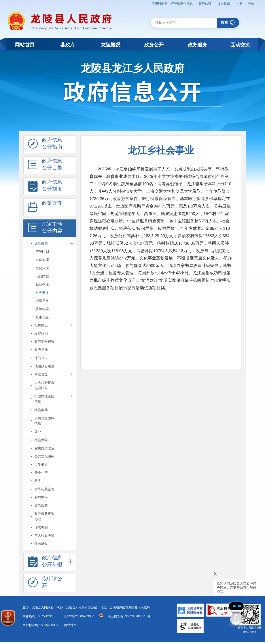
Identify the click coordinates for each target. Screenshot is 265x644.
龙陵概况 (111, 45)
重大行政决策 (44, 535)
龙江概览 (41, 243)
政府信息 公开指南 (45, 145)
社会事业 (42, 292)
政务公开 (154, 45)
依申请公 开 (45, 583)
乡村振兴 (41, 497)
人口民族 (42, 276)
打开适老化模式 (182, 4)
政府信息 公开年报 (45, 562)
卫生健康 (41, 464)
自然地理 (42, 260)
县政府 (68, 45)
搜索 (228, 23)
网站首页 (25, 45)
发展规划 (41, 333)
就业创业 (42, 284)
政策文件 (45, 208)
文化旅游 (42, 268)
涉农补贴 (41, 527)
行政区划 (42, 252)
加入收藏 (224, 4)
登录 (251, 4)
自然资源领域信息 (44, 421)
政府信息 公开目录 (45, 166)
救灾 (38, 481)
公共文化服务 (44, 456)
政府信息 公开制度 (45, 187)
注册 (239, 4)
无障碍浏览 (160, 4)
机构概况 (41, 325)
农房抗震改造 (44, 448)
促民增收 (41, 544)
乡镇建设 (42, 309)
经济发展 (42, 301)
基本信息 (42, 317)
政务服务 (197, 45)
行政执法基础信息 (44, 399)
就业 (38, 432)
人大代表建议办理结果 (44, 385)
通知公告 (41, 358)
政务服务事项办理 (44, 516)
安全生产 (41, 473)
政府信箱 (205, 4)
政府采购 (41, 350)
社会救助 (41, 410)
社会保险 (41, 440)
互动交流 (240, 45)
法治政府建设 (44, 366)
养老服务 (41, 505)
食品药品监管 (44, 489)
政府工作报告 (44, 342)
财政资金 (41, 374)
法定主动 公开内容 (45, 229)
